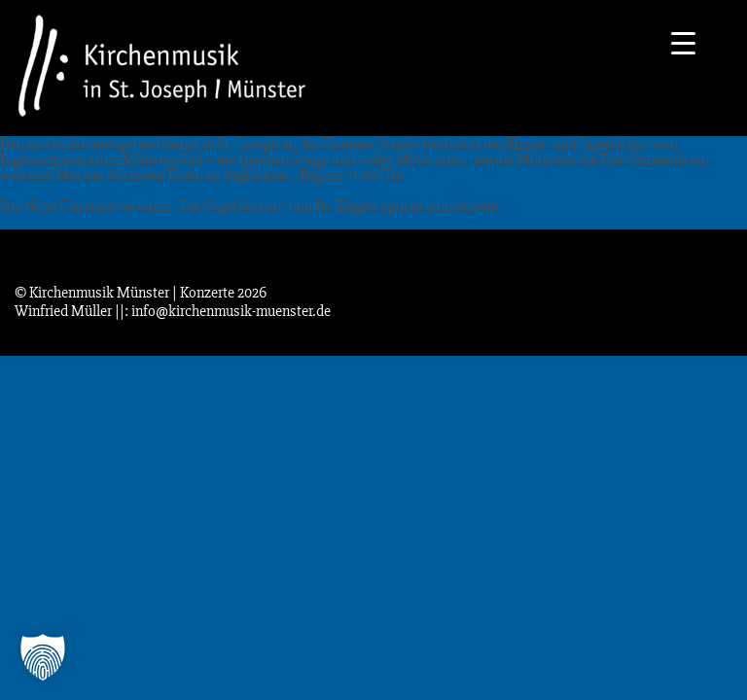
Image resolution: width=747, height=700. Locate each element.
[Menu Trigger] (683, 41)
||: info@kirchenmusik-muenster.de (223, 311)
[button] (43, 657)
